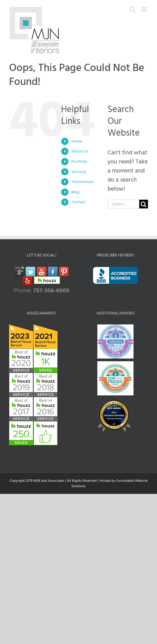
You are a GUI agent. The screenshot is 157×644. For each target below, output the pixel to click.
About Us (80, 151)
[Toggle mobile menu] (145, 9)
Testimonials (83, 182)
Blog (75, 192)
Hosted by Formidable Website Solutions (110, 483)
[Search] (144, 204)
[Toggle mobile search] (133, 9)
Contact (79, 202)
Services (79, 172)
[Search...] (123, 204)
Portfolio (79, 161)
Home (77, 141)
